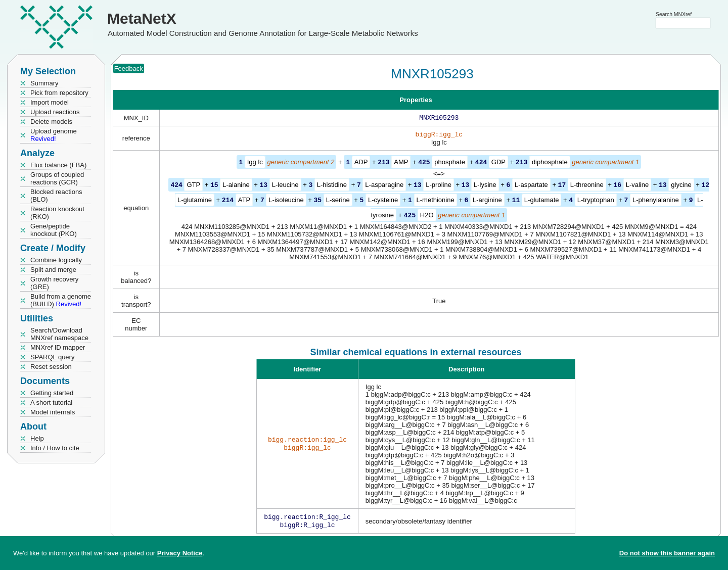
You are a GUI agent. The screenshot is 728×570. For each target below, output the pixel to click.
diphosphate (550, 164)
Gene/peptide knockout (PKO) (54, 230)
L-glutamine (195, 201)
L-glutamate (542, 201)
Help (37, 438)
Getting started (52, 393)
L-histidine (332, 186)
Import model (50, 102)
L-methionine (436, 201)
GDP (498, 164)
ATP (244, 201)
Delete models (51, 122)
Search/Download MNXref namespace (59, 334)
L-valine (638, 186)
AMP (401, 164)
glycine (681, 186)
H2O (427, 216)
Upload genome (54, 135)
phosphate (450, 164)
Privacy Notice (180, 553)
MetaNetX (142, 18)
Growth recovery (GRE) (54, 283)
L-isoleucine (286, 201)
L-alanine (236, 186)
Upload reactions (55, 112)
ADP (361, 164)
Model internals (53, 412)
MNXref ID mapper (58, 347)
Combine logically (56, 260)
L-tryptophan (596, 201)
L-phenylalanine (656, 201)
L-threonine (587, 186)
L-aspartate (531, 186)
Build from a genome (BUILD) (61, 300)
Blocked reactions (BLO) (56, 196)
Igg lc (255, 164)
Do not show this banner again (667, 553)
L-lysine (485, 186)
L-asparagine (384, 186)
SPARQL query (52, 357)
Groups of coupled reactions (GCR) (57, 178)
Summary (44, 83)
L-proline (439, 186)
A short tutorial (51, 402)
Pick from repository (59, 93)
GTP (193, 186)
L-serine (338, 201)
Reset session (51, 367)
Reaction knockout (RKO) (57, 213)
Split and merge (53, 270)
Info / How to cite (55, 448)
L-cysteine (383, 201)
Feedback (129, 68)
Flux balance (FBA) (58, 165)
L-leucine (285, 186)
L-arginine (487, 201)
